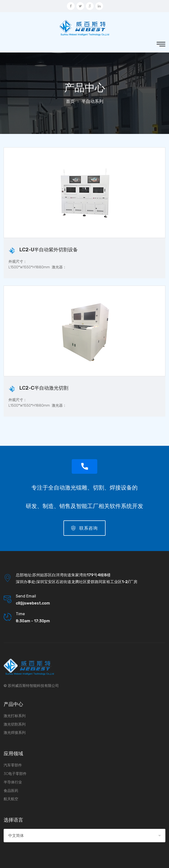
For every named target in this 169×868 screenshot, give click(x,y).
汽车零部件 (13, 765)
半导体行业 (13, 782)
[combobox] (84, 836)
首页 (70, 101)
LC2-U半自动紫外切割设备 (49, 250)
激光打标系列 (15, 716)
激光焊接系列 (15, 733)
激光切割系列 (15, 724)
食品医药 (11, 791)
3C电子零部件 (15, 774)
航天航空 (11, 799)
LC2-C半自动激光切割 (44, 388)
